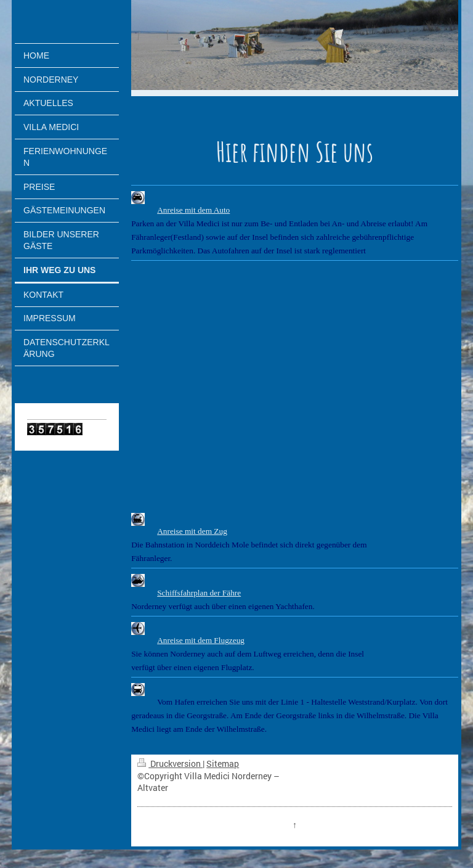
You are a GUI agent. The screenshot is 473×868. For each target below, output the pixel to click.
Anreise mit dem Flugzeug (201, 640)
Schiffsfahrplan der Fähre (199, 593)
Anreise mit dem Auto (193, 210)
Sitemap (223, 764)
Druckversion (170, 764)
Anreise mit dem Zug (192, 531)
